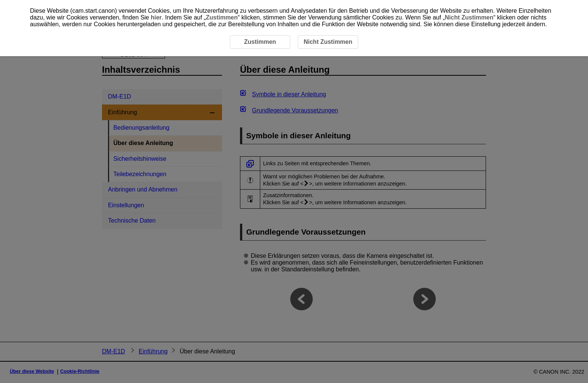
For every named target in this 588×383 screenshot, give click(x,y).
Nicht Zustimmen (469, 17)
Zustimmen (222, 17)
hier (156, 17)
